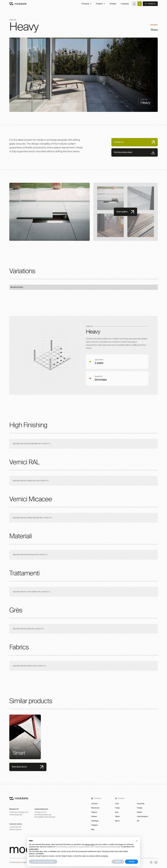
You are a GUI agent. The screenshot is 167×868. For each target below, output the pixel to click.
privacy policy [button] (90, 844)
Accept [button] (132, 862)
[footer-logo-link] (19, 798)
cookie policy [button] (34, 849)
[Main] (18, 4)
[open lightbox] (50, 212)
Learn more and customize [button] (43, 862)
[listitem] (25, 737)
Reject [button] (118, 862)
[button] (137, 841)
